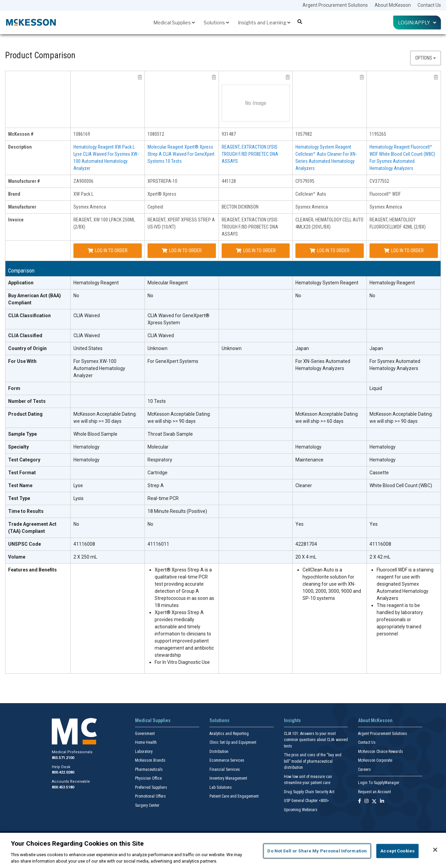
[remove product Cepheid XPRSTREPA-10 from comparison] (214, 77)
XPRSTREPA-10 (162, 181)
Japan (302, 348)
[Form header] (38, 389)
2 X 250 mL (85, 557)
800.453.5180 (63, 787)
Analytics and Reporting (229, 734)
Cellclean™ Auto (311, 194)
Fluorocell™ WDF (385, 194)
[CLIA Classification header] (38, 319)
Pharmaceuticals (149, 769)
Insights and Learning (264, 23)
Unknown (158, 348)
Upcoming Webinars (301, 810)
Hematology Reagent (96, 283)
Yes (299, 524)
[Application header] (38, 283)
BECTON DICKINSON (240, 207)
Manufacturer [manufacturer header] (22, 207)
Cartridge (158, 473)
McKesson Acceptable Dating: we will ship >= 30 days (105, 418)
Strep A (156, 485)
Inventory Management (228, 778)
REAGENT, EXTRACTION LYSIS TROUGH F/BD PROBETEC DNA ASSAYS (250, 154)
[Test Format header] (38, 473)
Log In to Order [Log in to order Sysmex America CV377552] (404, 251)
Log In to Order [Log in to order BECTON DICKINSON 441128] (256, 251)
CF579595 (305, 181)
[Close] (435, 850)
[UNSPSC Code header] (38, 544)
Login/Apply (417, 23)
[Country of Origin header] (38, 349)
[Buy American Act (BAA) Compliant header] (38, 299)
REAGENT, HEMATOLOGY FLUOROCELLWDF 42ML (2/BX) (398, 223)
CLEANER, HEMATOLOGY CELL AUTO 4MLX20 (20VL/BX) (329, 223)
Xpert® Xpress (162, 194)
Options (426, 58)
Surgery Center (147, 805)
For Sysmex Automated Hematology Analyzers (395, 365)
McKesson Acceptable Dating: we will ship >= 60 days (327, 418)
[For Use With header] (38, 369)
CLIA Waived (87, 316)
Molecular (158, 447)
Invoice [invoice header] (16, 220)
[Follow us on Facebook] (360, 801)
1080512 (156, 134)
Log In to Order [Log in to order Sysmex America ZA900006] (108, 251)
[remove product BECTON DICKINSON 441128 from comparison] (288, 77)
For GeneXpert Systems (173, 361)
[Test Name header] (38, 486)
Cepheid (155, 207)
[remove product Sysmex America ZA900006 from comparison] (140, 77)
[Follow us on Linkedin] (382, 801)
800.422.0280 (63, 772)
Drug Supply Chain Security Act (309, 792)
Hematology (86, 447)
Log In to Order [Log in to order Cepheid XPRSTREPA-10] (182, 251)
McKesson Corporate (375, 760)
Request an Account (374, 792)
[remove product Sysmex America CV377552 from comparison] (436, 77)
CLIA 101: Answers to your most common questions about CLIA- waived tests (316, 740)
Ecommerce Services (227, 760)
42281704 (306, 544)
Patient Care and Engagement (234, 796)
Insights (292, 720)
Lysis (79, 498)
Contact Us (429, 5)
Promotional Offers (150, 796)
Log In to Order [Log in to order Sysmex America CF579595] (330, 251)
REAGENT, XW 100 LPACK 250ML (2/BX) (104, 223)
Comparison (21, 271)
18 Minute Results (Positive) (177, 511)
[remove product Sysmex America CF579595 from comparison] (362, 77)
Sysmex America (90, 207)
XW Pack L (83, 194)
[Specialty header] (38, 447)
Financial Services (225, 769)
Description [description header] (20, 147)
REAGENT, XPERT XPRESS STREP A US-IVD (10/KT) (181, 223)
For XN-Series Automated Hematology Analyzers (323, 365)
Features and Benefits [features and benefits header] (32, 570)
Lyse (78, 485)
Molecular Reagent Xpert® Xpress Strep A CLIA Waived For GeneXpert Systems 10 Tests (181, 154)
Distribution (219, 752)
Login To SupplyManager (379, 783)
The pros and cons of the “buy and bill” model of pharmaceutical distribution (313, 761)
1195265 (378, 134)
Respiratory (160, 460)
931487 (229, 134)
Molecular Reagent (168, 283)
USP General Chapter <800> (306, 801)
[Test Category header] (38, 460)
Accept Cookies (397, 851)
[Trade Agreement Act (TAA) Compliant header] (38, 528)
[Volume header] (38, 557)
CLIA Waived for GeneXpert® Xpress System (179, 319)
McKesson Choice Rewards (381, 752)
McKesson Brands (150, 760)
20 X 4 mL (306, 557)
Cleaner (304, 485)
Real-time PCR (163, 498)
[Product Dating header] (38, 418)
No (76, 296)
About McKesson (393, 5)
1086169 (82, 134)
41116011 (158, 544)
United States (88, 348)
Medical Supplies (174, 23)
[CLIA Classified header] (38, 336)
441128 (229, 181)
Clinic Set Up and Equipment (233, 742)
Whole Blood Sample (95, 434)
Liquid (376, 388)
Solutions (216, 23)
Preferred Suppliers (151, 787)
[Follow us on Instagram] (366, 801)
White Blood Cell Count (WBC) (401, 485)
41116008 (84, 544)
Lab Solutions (221, 787)
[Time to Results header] (38, 512)
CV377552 (379, 181)
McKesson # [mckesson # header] (21, 134)
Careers (364, 769)
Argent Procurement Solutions (335, 5)
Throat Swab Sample (170, 434)
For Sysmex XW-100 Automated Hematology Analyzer (99, 368)
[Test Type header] (38, 499)
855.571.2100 (63, 758)
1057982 (304, 134)
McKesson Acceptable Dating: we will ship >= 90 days (179, 418)
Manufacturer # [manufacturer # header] (24, 181)
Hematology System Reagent (327, 283)
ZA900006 (83, 181)
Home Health (146, 742)
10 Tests (157, 401)
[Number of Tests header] (38, 402)
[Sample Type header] (38, 434)
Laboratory (144, 752)
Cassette (379, 473)
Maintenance (309, 460)
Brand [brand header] (14, 194)
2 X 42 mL (380, 557)
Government (145, 734)
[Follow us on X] (374, 801)
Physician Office (148, 778)
